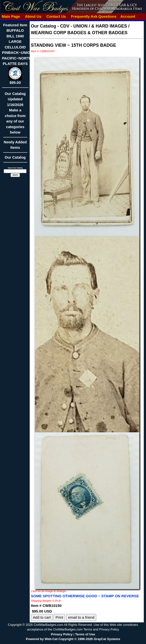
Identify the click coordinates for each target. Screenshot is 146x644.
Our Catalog (15, 157)
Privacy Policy (62, 634)
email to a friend (81, 617)
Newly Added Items (15, 146)
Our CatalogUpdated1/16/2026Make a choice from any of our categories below (15, 115)
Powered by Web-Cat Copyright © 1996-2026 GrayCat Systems (73, 639)
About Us (33, 16)
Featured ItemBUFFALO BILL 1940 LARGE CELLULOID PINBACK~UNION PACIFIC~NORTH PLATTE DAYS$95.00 (17, 54)
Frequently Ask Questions (94, 16)
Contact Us (56, 16)
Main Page (11, 16)
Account (128, 16)
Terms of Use (85, 634)
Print (59, 617)
